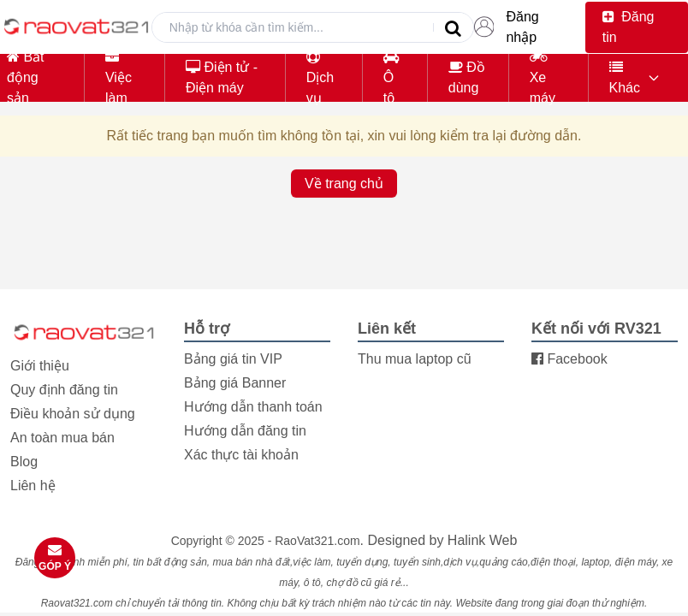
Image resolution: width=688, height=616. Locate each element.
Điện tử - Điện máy (222, 77)
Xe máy (543, 77)
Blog (24, 462)
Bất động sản (26, 77)
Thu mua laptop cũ (415, 359)
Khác (625, 77)
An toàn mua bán (62, 438)
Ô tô (391, 77)
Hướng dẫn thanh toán (253, 407)
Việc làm (119, 77)
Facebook (569, 359)
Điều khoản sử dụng (73, 414)
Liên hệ (33, 486)
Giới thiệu (40, 366)
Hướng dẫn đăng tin (245, 431)
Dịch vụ (320, 77)
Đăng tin (629, 27)
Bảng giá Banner (235, 383)
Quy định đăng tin (64, 390)
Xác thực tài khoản (241, 455)
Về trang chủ (344, 184)
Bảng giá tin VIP (233, 359)
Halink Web (483, 540)
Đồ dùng (467, 77)
